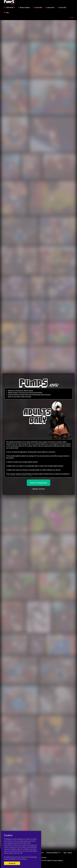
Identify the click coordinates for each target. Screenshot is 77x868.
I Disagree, (38, 489)
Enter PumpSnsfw (38, 483)
